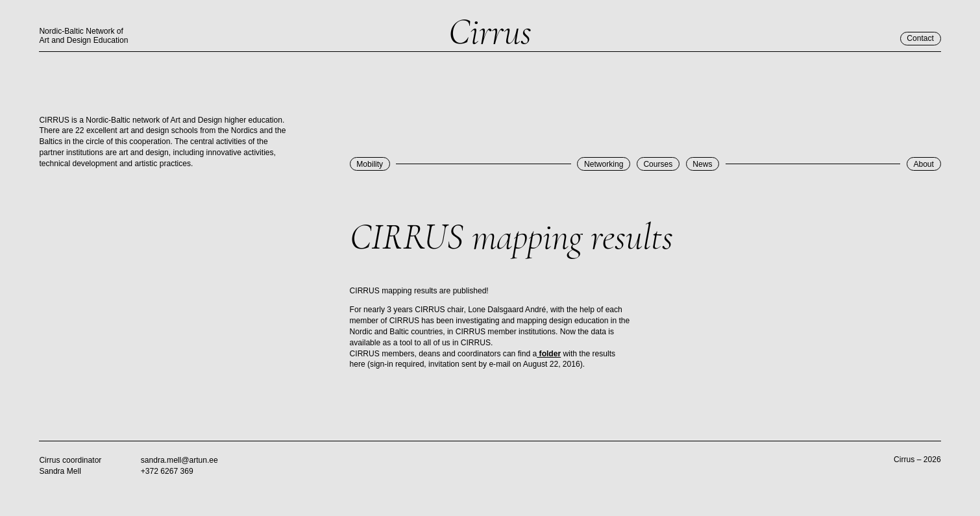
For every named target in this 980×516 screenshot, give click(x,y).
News (702, 164)
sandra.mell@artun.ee (179, 460)
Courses (658, 164)
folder (549, 354)
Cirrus (490, 32)
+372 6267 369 (167, 471)
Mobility (370, 164)
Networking (604, 164)
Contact (920, 38)
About (924, 164)
